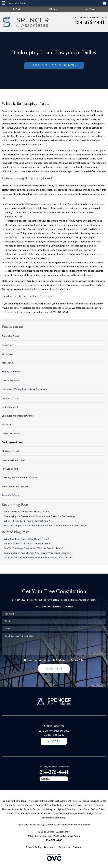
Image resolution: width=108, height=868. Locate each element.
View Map (54, 741)
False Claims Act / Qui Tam (15, 486)
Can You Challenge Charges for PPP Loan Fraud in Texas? (33, 548)
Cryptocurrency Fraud (13, 460)
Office (90, 9)
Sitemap (78, 847)
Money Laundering (11, 371)
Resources (64, 847)
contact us (37, 312)
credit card (87, 229)
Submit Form (54, 669)
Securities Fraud (10, 336)
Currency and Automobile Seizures (20, 477)
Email (54, 9)
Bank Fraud (8, 345)
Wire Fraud (8, 354)
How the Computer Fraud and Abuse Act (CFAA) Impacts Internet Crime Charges (46, 525)
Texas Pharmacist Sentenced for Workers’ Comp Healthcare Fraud (39, 557)
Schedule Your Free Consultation (54, 65)
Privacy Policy (78, 660)
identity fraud (81, 266)
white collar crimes (48, 140)
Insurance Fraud (10, 398)
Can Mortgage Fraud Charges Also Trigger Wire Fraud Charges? (37, 553)
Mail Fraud (7, 363)
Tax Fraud (7, 424)
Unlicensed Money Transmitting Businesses (25, 389)
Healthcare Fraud (11, 380)
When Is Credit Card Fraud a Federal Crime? (27, 521)
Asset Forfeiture (10, 495)
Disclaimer (61, 660)
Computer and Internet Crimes (18, 416)
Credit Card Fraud (11, 433)
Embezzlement (10, 407)
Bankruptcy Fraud (12, 442)
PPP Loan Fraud (10, 469)
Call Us (18, 9)
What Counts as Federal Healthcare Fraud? (26, 511)
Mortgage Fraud (10, 451)
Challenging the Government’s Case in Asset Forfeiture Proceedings (39, 516)
